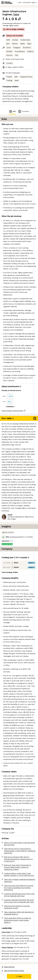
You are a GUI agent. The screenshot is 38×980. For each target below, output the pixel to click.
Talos (16, 14)
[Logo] (7, 3)
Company (24, 111)
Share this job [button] (8, 967)
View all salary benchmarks (12, 411)
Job (12, 111)
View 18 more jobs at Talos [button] (13, 971)
